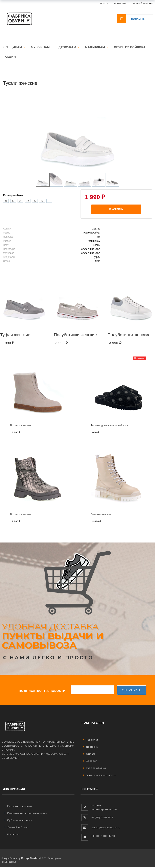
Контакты (120, 3)
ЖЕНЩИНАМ (13, 47)
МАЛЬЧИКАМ (93, 47)
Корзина (138, 19)
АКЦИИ (10, 57)
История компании (18, 807)
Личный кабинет (16, 828)
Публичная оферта (18, 821)
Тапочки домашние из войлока (109, 426)
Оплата (89, 755)
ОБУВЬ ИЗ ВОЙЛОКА (125, 47)
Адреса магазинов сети (100, 776)
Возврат (90, 762)
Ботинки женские (21, 426)
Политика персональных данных (27, 814)
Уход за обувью (95, 769)
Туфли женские (15, 335)
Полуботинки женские (75, 335)
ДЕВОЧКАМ (66, 47)
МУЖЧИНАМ (40, 47)
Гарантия (91, 741)
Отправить (132, 691)
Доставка (90, 748)
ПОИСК (104, 3)
